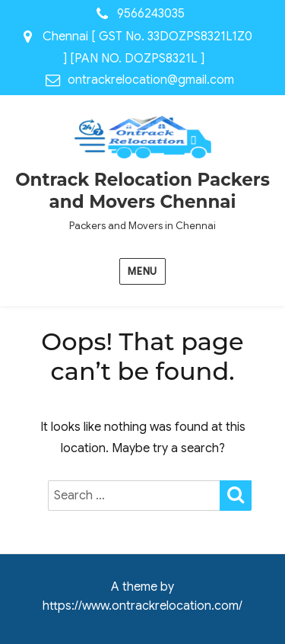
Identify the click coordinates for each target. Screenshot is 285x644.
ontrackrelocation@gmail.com (151, 80)
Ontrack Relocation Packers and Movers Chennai (142, 191)
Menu (142, 271)
